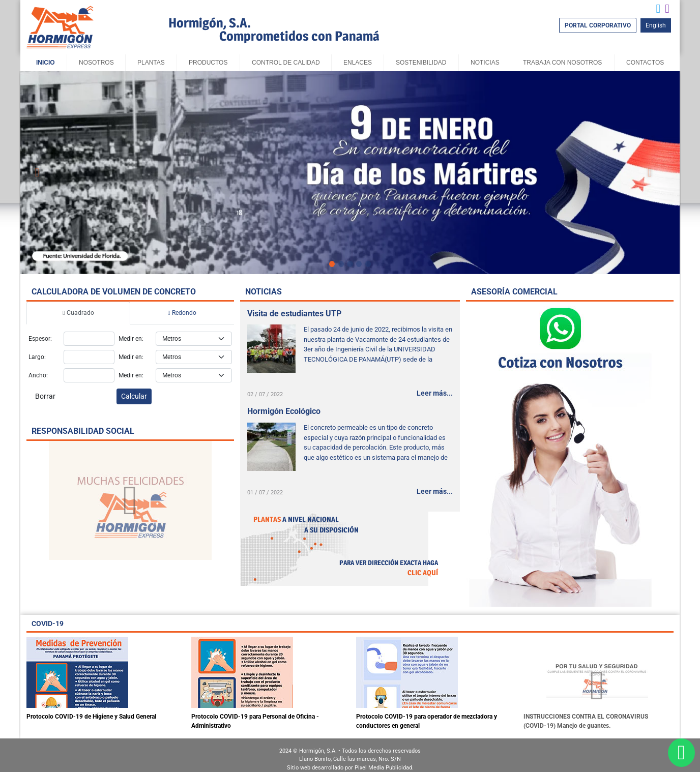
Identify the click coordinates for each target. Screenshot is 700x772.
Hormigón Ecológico (284, 411)
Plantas (151, 63)
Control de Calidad (286, 63)
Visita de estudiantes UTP (294, 314)
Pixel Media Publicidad (383, 768)
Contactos (645, 63)
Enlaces (358, 63)
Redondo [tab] (182, 313)
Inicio (46, 63)
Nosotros (96, 63)
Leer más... (435, 393)
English (656, 25)
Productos (208, 63)
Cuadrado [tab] (78, 313)
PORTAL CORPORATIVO (598, 25)
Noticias (485, 63)
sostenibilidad (421, 63)
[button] (37, 172)
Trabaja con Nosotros (562, 63)
